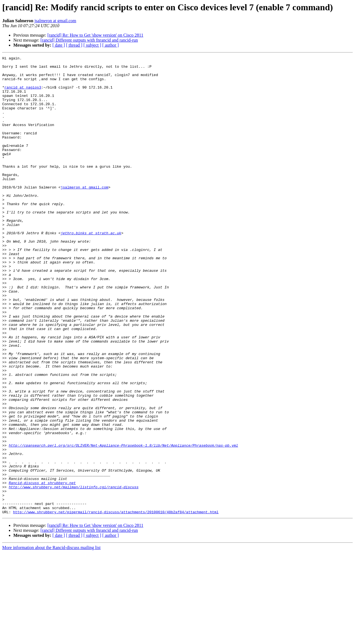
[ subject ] (92, 45)
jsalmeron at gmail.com (55, 21)
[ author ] (111, 45)
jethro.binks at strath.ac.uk (91, 269)
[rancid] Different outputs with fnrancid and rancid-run (89, 40)
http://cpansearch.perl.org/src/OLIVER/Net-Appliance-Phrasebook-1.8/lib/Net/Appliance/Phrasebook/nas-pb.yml (123, 524)
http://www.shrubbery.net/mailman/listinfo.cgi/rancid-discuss (73, 573)
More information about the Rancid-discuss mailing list (51, 639)
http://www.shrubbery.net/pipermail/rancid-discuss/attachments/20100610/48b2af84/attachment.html (116, 603)
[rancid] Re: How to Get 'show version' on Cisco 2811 (95, 35)
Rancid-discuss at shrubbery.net (42, 568)
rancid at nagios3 (23, 94)
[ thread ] (74, 45)
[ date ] (59, 45)
